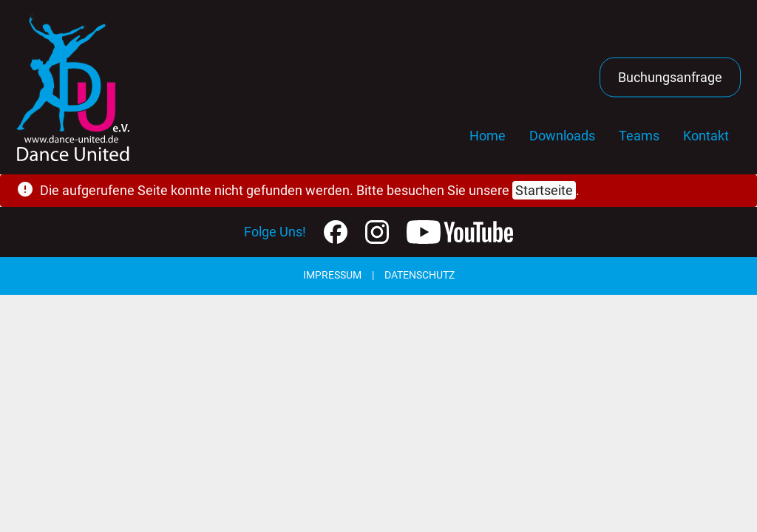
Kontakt (706, 136)
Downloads (562, 136)
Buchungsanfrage (670, 77)
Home (488, 136)
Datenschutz (420, 275)
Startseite (544, 190)
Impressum (332, 275)
